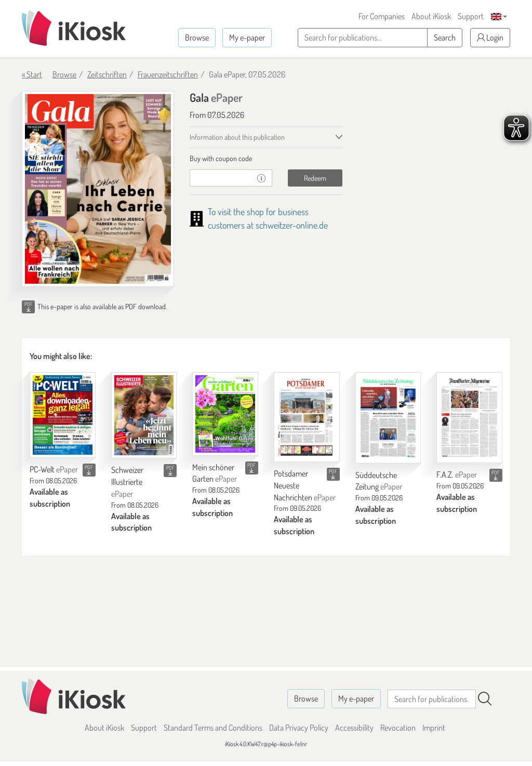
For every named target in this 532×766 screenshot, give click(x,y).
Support (471, 16)
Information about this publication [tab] (237, 137)
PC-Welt (54, 469)
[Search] (485, 699)
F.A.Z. (457, 474)
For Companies (382, 16)
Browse (197, 37)
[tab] (266, 159)
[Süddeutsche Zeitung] (388, 418)
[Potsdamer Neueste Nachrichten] (307, 417)
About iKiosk (431, 16)
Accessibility (354, 728)
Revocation (398, 728)
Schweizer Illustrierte (127, 482)
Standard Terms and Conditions (213, 728)
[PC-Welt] (63, 415)
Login (490, 37)
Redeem (315, 178)
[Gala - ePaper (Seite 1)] (98, 189)
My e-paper (247, 37)
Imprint (434, 728)
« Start (32, 74)
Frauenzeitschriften (168, 74)
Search (445, 37)
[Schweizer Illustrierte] (144, 415)
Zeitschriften (107, 74)
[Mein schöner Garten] (225, 414)
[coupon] (220, 178)
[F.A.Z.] (469, 418)
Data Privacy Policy (299, 728)
